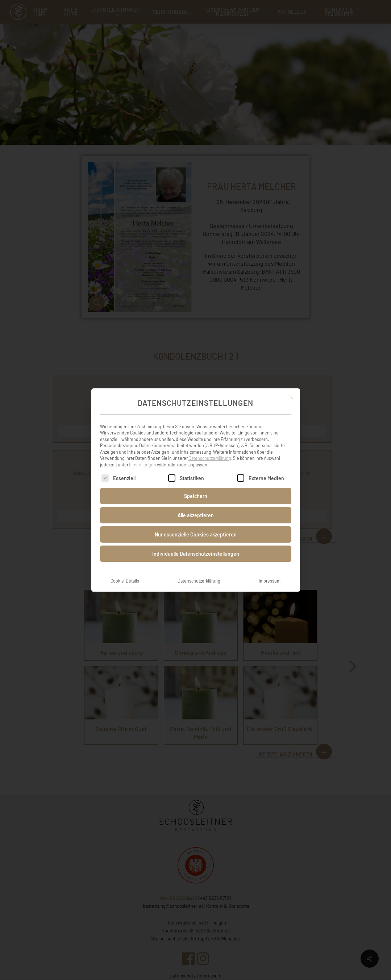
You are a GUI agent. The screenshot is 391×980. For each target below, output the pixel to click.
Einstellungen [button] (143, 459)
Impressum (270, 575)
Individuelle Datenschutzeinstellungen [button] (196, 548)
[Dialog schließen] (291, 391)
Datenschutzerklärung (210, 452)
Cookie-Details (125, 575)
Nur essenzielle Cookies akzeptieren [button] (196, 529)
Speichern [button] (196, 490)
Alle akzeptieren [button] (196, 509)
